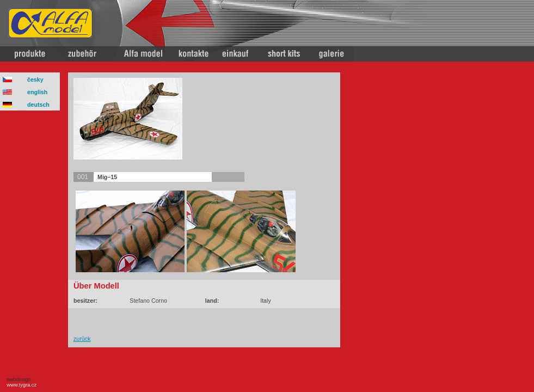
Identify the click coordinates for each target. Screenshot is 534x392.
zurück (82, 339)
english (37, 92)
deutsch (38, 105)
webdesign (20, 382)
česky (35, 79)
